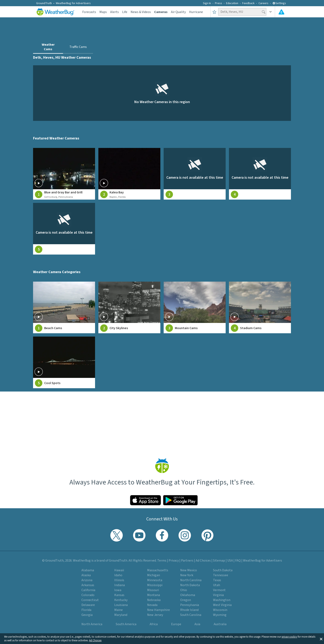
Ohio (184, 590)
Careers (263, 3)
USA (230, 561)
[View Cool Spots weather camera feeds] (64, 362)
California (88, 590)
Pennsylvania (190, 605)
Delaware (88, 605)
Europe (176, 624)
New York (187, 575)
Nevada (152, 605)
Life (125, 12)
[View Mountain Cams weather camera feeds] (195, 307)
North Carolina (191, 580)
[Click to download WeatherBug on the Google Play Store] (180, 500)
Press (219, 3)
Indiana (120, 585)
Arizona (87, 580)
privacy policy (289, 637)
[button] (321, 639)
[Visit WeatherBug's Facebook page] (162, 535)
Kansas (119, 595)
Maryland (121, 615)
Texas (217, 580)
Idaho (118, 575)
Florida (86, 610)
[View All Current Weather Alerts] (281, 12)
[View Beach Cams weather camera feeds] (64, 307)
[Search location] (242, 12)
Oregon (186, 600)
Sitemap (219, 561)
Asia (197, 624)
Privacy (174, 561)
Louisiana (121, 605)
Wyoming (220, 615)
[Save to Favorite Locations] (214, 12)
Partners (187, 561)
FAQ (238, 561)
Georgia (87, 615)
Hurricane (196, 12)
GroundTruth (44, 3)
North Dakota (190, 585)
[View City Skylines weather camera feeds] (129, 307)
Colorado (88, 595)
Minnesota (155, 580)
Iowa (118, 590)
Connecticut (90, 600)
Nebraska (154, 600)
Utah (217, 585)
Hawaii (119, 570)
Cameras (161, 12)
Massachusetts (158, 570)
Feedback (248, 3)
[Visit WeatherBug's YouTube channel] (139, 535)
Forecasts (89, 12)
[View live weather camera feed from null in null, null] (195, 174)
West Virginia (222, 605)
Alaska (86, 575)
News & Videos (141, 12)
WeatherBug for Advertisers (73, 3)
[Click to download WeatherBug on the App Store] (145, 500)
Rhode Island (189, 610)
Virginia (218, 595)
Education (232, 3)
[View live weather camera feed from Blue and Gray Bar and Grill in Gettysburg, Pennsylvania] (64, 174)
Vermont (219, 590)
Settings (279, 3)
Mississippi (155, 585)
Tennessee (221, 575)
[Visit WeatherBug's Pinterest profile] (207, 535)
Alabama (88, 570)
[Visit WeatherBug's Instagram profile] (185, 535)
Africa (154, 624)
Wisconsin (220, 610)
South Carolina (191, 615)
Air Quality (178, 12)
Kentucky (121, 600)
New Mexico (189, 570)
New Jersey (155, 615)
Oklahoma (188, 595)
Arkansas (88, 585)
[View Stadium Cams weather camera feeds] (260, 307)
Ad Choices (95, 640)
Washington (222, 600)
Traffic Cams (78, 47)
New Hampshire (158, 610)
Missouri (153, 590)
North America (92, 624)
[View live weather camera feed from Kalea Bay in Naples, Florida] (129, 174)
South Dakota (223, 570)
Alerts (114, 12)
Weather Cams (48, 47)
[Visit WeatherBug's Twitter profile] (117, 535)
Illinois (119, 580)
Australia (220, 624)
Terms (162, 561)
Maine (119, 610)
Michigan (154, 575)
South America (126, 624)
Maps (103, 12)
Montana (154, 595)
